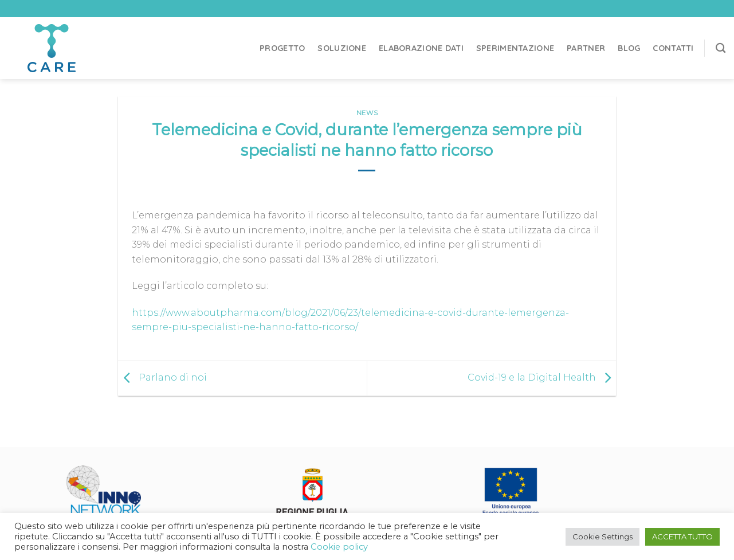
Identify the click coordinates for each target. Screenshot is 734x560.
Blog (629, 48)
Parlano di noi (162, 377)
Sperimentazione (515, 48)
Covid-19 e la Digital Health (542, 377)
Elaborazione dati (421, 48)
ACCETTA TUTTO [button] (682, 536)
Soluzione (342, 48)
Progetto (282, 48)
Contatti (673, 48)
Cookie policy (339, 547)
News (367, 113)
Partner (586, 48)
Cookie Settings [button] (602, 536)
